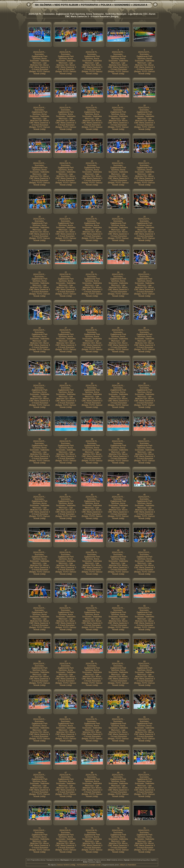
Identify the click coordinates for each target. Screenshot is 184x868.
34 (118, 383)
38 (92, 439)
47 (66, 550)
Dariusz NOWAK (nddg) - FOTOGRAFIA (73, 865)
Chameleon (132, 865)
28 (92, 328)
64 (118, 717)
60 (144, 661)
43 (92, 495)
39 (118, 439)
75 (144, 828)
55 (144, 606)
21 (40, 272)
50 (144, 550)
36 (40, 439)
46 (40, 550)
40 (144, 439)
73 (92, 828)
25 (144, 272)
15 (144, 161)
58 (92, 661)
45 (144, 495)
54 (118, 606)
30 (144, 328)
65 (144, 717)
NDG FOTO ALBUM (66, 5)
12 (66, 161)
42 (66, 495)
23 (92, 272)
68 (92, 773)
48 (92, 550)
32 (66, 383)
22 (66, 272)
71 (40, 828)
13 (92, 161)
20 (144, 217)
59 (118, 661)
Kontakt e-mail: (95, 865)
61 (40, 717)
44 (118, 495)
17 (66, 217)
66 (40, 773)
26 (40, 328)
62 (66, 717)
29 (118, 328)
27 (66, 328)
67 (66, 773)
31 (40, 383)
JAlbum (122, 865)
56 (40, 661)
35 (144, 383)
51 (40, 606)
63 (92, 717)
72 (66, 828)
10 (144, 105)
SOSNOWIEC (122, 5)
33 (92, 383)
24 (118, 272)
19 (118, 217)
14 (118, 161)
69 (118, 773)
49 (118, 550)
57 (66, 661)
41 (40, 495)
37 (66, 439)
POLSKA (106, 5)
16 (40, 217)
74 (118, 828)
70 (144, 773)
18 (92, 217)
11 (40, 161)
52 (66, 606)
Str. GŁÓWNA (43, 5)
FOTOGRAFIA (89, 5)
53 (92, 606)
